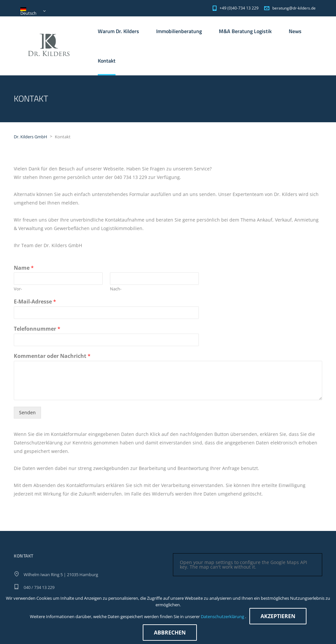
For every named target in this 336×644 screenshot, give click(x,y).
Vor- (18, 289)
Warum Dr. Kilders (118, 31)
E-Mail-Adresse (35, 302)
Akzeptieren (278, 616)
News (295, 31)
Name (24, 268)
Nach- (116, 289)
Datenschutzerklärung (223, 616)
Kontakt (107, 61)
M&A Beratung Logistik (245, 31)
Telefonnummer (37, 329)
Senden (27, 412)
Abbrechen (170, 633)
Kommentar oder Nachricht (52, 356)
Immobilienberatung (179, 31)
